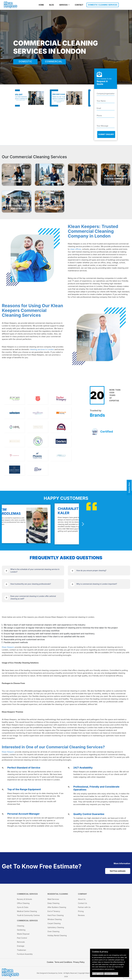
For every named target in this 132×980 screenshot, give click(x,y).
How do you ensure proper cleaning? (91, 570)
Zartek (60, 974)
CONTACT (79, 5)
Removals (21, 942)
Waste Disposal (23, 934)
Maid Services (53, 900)
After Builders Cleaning (57, 908)
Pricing (81, 912)
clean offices (76, 249)
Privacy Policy (79, 963)
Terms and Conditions (63, 963)
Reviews (81, 916)
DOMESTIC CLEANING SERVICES (103, 5)
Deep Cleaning (53, 904)
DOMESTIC (25, 62)
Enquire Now (129, 488)
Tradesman (21, 950)
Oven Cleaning (53, 932)
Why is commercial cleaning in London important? (97, 584)
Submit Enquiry (106, 134)
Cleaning (20, 926)
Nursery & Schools (24, 900)
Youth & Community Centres (28, 916)
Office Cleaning (23, 904)
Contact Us (82, 904)
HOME (41, 5)
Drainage (21, 946)
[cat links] (122, 863)
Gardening (21, 930)
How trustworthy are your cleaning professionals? (31, 584)
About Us (82, 900)
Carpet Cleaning (54, 924)
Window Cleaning (55, 920)
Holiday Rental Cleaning (57, 936)
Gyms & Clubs (23, 908)
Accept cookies (98, 974)
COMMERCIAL (54, 62)
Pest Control (22, 938)
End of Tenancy (54, 912)
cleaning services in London (42, 349)
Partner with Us (84, 908)
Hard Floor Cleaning (56, 916)
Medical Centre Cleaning (27, 912)
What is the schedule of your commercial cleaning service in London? (35, 571)
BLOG (52, 5)
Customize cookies (111, 974)
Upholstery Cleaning (56, 928)
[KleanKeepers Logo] (10, 5)
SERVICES (64, 5)
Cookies (50, 963)
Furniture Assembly (25, 955)
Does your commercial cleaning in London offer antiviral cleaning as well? (33, 597)
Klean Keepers (8, 647)
